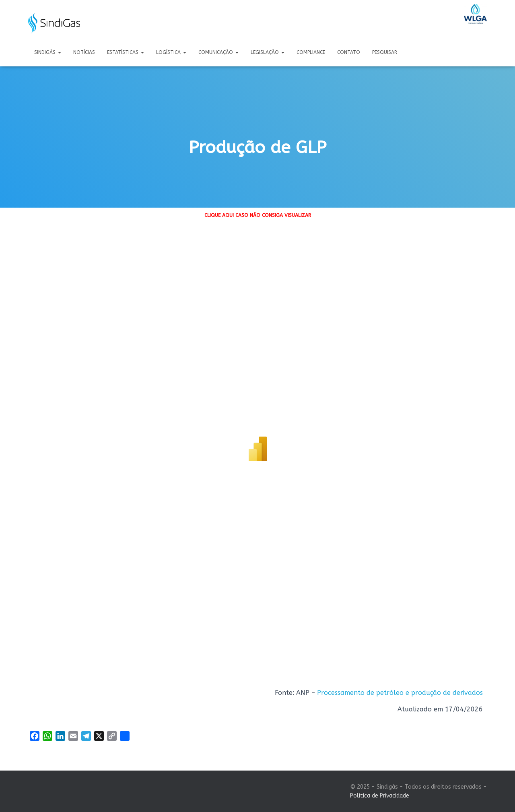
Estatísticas (126, 52)
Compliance (311, 52)
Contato (349, 52)
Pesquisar (385, 52)
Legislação (268, 52)
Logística (171, 52)
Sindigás (48, 52)
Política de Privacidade (380, 796)
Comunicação (218, 52)
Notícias (84, 52)
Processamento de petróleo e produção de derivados (400, 693)
